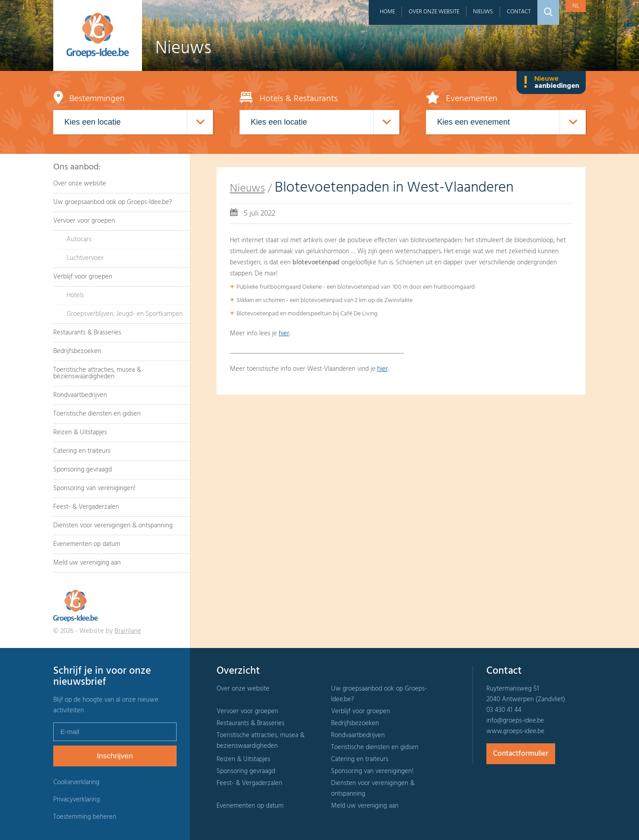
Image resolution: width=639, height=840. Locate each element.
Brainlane (128, 631)
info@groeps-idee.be (515, 721)
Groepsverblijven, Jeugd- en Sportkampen (125, 314)
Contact (519, 12)
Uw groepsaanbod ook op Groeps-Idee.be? (113, 202)
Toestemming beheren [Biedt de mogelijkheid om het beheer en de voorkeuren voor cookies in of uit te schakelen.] (85, 817)
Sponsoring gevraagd (83, 470)
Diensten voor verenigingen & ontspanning (113, 526)
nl (576, 6)
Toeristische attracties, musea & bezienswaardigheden (97, 373)
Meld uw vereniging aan (87, 563)
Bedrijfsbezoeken (77, 351)
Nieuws (483, 12)
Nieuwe (551, 82)
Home (387, 12)
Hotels (75, 295)
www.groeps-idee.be (515, 731)
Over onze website (434, 12)
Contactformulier (521, 754)
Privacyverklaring (77, 800)
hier (284, 334)
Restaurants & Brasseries (87, 333)
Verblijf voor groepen (83, 277)
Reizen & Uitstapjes (80, 432)
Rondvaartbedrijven (80, 395)
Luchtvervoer (85, 258)
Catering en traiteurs (82, 451)
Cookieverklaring (76, 782)
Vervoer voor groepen (84, 221)
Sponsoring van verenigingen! (95, 488)
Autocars (79, 239)
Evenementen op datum (87, 544)
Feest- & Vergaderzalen (86, 507)
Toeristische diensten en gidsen (97, 414)
